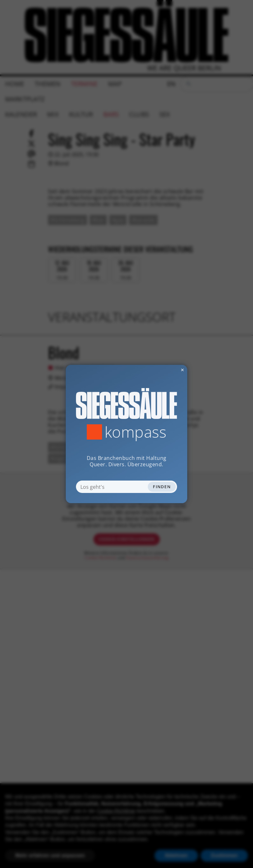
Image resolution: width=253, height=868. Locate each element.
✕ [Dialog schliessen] (167, 370)
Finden (162, 487)
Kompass (136, 432)
